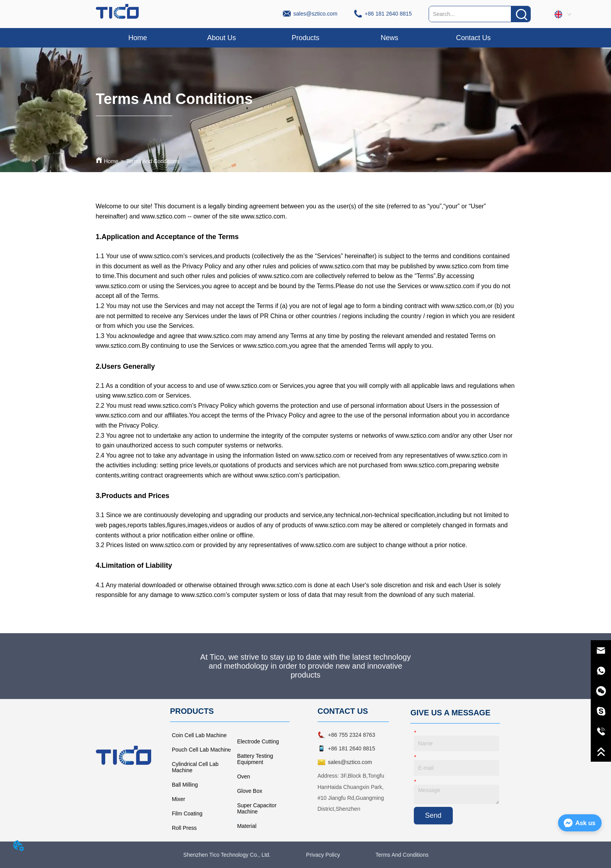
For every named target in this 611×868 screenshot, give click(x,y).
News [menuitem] (389, 38)
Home (111, 161)
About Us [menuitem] (222, 38)
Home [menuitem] (138, 38)
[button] (305, 38)
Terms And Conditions (153, 161)
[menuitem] (305, 38)
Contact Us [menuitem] (473, 38)
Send (433, 815)
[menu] (306, 38)
